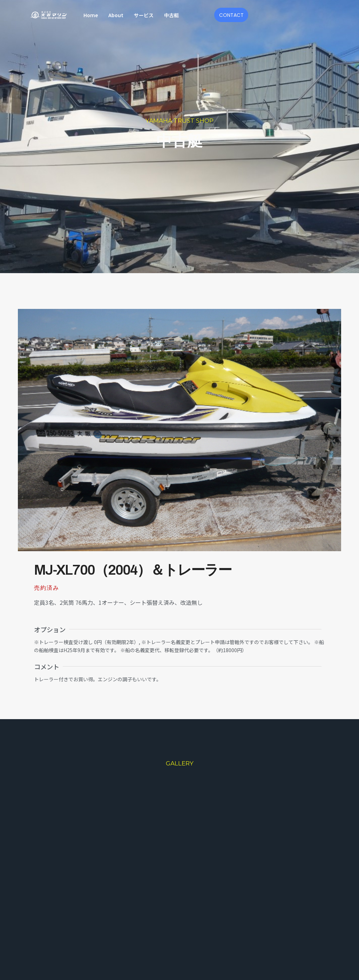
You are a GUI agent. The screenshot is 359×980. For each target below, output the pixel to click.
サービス (144, 15)
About (116, 15)
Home (91, 15)
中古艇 (171, 15)
